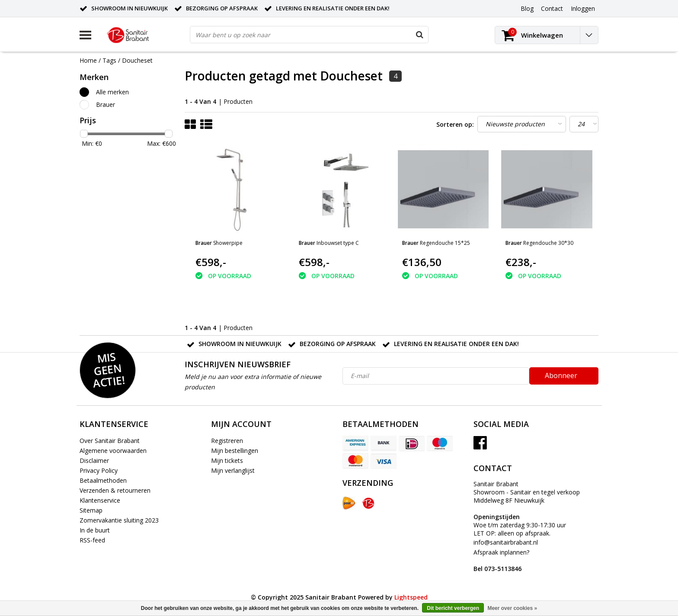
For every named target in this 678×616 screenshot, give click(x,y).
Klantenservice (100, 500)
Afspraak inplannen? (501, 560)
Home (88, 60)
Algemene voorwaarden (113, 451)
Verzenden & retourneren (115, 490)
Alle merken (112, 92)
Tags (109, 60)
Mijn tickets (227, 460)
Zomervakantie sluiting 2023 (119, 520)
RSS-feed (92, 540)
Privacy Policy (99, 470)
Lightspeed (411, 597)
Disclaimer (94, 460)
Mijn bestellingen (235, 451)
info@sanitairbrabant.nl (506, 542)
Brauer (106, 104)
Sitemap (91, 510)
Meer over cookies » (512, 608)
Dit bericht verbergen (453, 608)
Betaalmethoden (103, 480)
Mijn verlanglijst (233, 470)
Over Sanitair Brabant (110, 441)
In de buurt (95, 530)
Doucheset (137, 60)
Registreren (227, 441)
